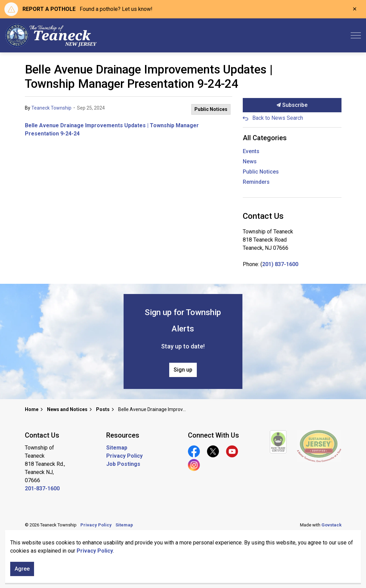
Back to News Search (278, 118)
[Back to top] (183, 553)
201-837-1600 (42, 488)
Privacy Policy (124, 456)
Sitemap (117, 448)
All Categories (265, 138)
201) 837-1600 (280, 264)
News (250, 161)
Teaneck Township (51, 108)
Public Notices (211, 109)
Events (251, 151)
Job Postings (123, 464)
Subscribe (292, 105)
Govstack (331, 525)
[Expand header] (356, 35)
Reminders (256, 182)
